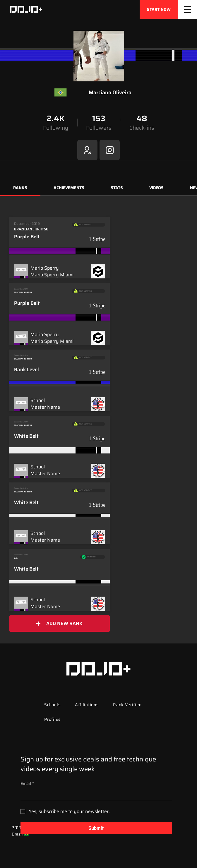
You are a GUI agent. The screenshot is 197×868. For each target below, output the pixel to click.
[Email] (94, 795)
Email (27, 784)
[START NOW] (159, 9)
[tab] (20, 189)
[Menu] (188, 9)
